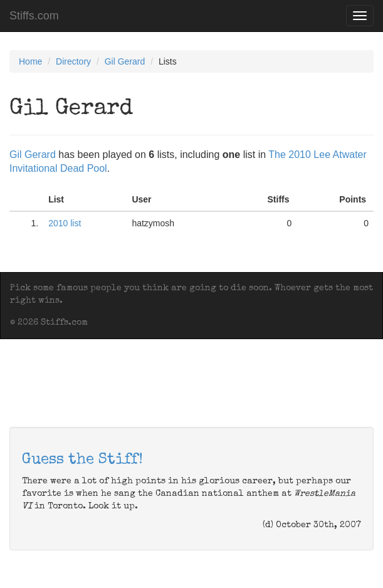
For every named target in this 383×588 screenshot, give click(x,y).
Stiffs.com (34, 16)
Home (30, 61)
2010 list (65, 223)
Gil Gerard (125, 61)
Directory (73, 61)
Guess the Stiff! (82, 460)
